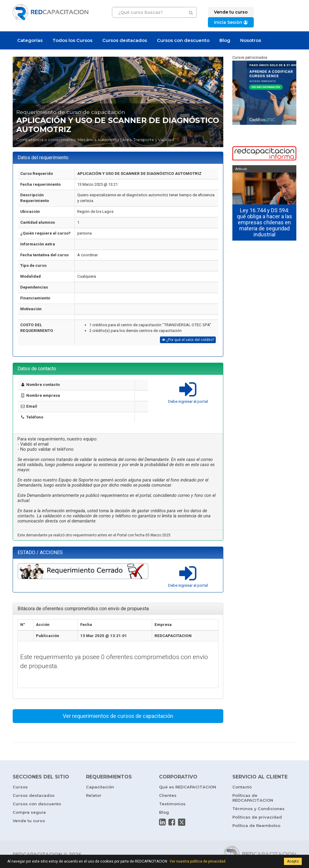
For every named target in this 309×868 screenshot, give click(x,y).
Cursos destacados (125, 40)
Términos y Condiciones (258, 809)
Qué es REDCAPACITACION (188, 787)
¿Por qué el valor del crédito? (188, 340)
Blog (225, 40)
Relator (94, 795)
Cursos (20, 787)
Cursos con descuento (183, 40)
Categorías (30, 40)
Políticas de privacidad (257, 817)
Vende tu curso (29, 821)
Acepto (293, 861)
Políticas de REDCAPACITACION (253, 798)
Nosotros (251, 40)
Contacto (242, 787)
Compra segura (29, 812)
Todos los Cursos (72, 40)
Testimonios (172, 804)
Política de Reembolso (256, 825)
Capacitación (100, 787)
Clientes (168, 795)
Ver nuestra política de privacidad (198, 861)
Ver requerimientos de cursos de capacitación (118, 716)
